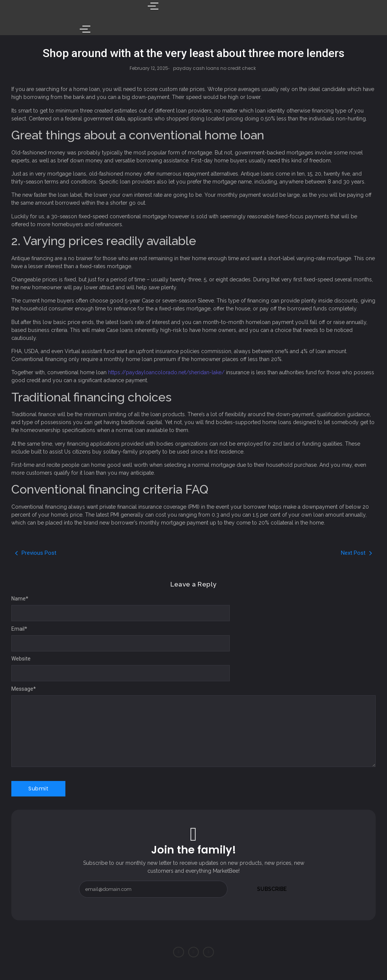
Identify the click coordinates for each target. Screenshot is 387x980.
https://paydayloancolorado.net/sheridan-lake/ (166, 372)
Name (20, 599)
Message (24, 689)
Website (21, 659)
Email (19, 629)
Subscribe (272, 889)
